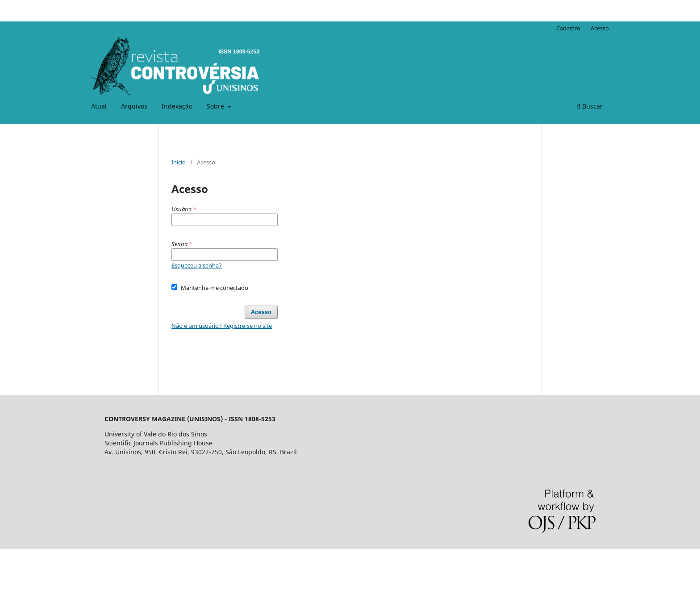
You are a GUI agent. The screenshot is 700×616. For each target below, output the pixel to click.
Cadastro (568, 28)
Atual (99, 106)
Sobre (216, 106)
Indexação (177, 106)
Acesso (600, 28)
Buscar (590, 106)
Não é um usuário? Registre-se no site (222, 326)
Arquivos (134, 106)
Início (179, 162)
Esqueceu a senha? (197, 265)
